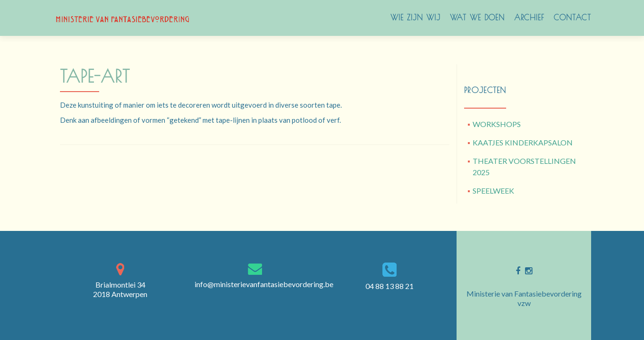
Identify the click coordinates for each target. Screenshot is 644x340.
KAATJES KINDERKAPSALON (523, 142)
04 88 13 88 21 (390, 286)
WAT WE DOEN (477, 17)
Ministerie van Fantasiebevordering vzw (524, 298)
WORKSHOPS (497, 124)
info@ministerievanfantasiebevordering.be (264, 284)
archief (529, 17)
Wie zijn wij (415, 17)
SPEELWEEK (493, 191)
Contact (572, 17)
